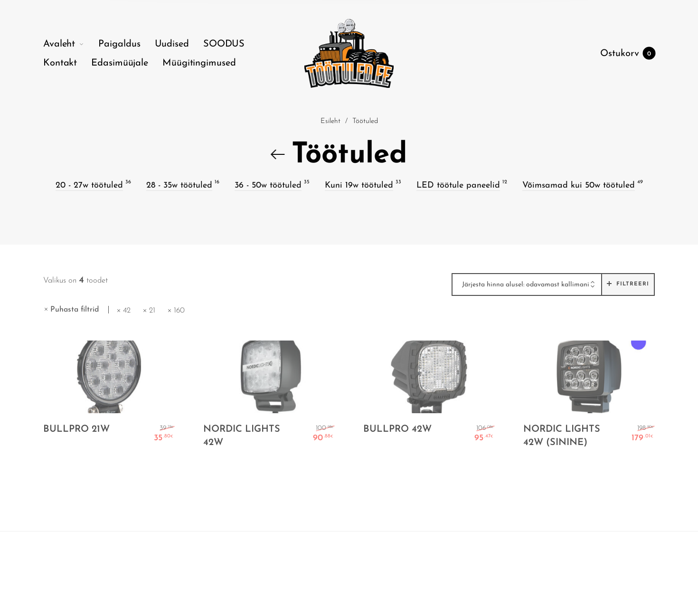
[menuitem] (71, 44)
